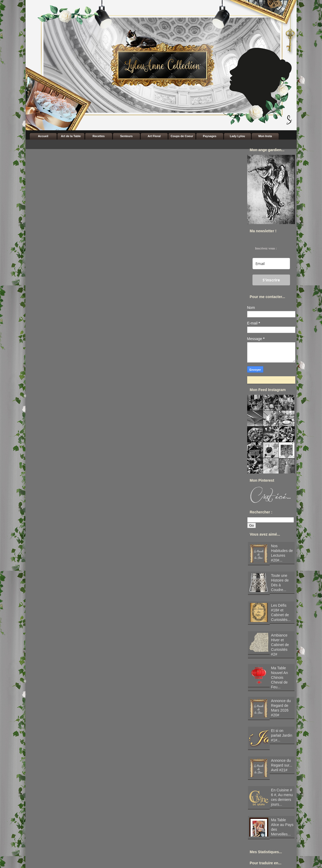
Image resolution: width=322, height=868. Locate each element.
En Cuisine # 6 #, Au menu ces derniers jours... (282, 797)
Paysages (210, 136)
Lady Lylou (237, 136)
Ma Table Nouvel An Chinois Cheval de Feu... (279, 677)
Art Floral (154, 136)
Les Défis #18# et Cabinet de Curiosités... (281, 612)
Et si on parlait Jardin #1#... (282, 735)
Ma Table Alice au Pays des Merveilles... (282, 827)
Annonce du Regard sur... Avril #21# (282, 765)
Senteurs (126, 136)
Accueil (43, 136)
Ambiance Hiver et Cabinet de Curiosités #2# (280, 645)
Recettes (99, 136)
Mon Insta (265, 136)
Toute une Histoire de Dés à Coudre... (280, 583)
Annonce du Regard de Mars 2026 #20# (281, 708)
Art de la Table (71, 136)
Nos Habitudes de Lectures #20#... (282, 553)
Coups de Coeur (182, 136)
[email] (271, 264)
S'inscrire (271, 280)
